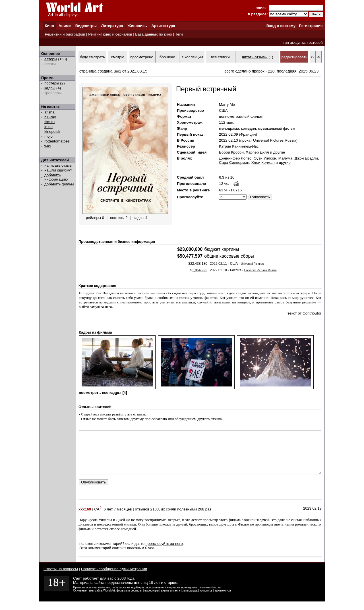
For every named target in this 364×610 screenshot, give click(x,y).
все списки (220, 57)
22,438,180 (199, 264)
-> (318, 57)
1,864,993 (200, 270)
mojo (48, 136)
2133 (155, 518)
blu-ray (50, 117)
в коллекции (192, 57)
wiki (47, 146)
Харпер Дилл (257, 152)
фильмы (122, 599)
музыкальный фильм (276, 128)
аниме (165, 599)
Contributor (312, 313)
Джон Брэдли (306, 158)
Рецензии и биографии (65, 34)
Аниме (65, 26)
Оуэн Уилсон (265, 158)
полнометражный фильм (241, 116)
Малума (286, 158)
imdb (48, 127)
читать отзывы (255, 57)
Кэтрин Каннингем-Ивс (239, 146)
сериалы (136, 599)
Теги (179, 34)
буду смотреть (92, 57)
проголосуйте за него (164, 552)
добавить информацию (56, 177)
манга (176, 599)
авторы (51, 59)
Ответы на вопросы (61, 577)
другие (279, 152)
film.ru (49, 122)
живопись (206, 599)
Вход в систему (281, 26)
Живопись (137, 26)
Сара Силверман (234, 163)
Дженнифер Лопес (235, 158)
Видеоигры (86, 26)
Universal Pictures (252, 264)
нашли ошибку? (58, 170)
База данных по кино (153, 34)
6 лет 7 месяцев (118, 518)
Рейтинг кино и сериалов (110, 34)
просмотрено (142, 57)
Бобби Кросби (231, 152)
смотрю (117, 57)
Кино (49, 26)
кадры (50, 88)
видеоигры (152, 599)
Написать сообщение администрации (114, 577)
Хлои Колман (263, 163)
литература (190, 599)
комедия (249, 128)
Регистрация (311, 26)
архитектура (223, 599)
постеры (52, 83)
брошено (167, 57)
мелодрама (229, 128)
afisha (49, 112)
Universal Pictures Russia (275, 140)
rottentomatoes (57, 141)
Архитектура (163, 26)
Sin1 (118, 71)
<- (312, 57)
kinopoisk (52, 132)
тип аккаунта (294, 43)
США (223, 110)
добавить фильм (59, 184)
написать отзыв (58, 165)
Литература (112, 26)
